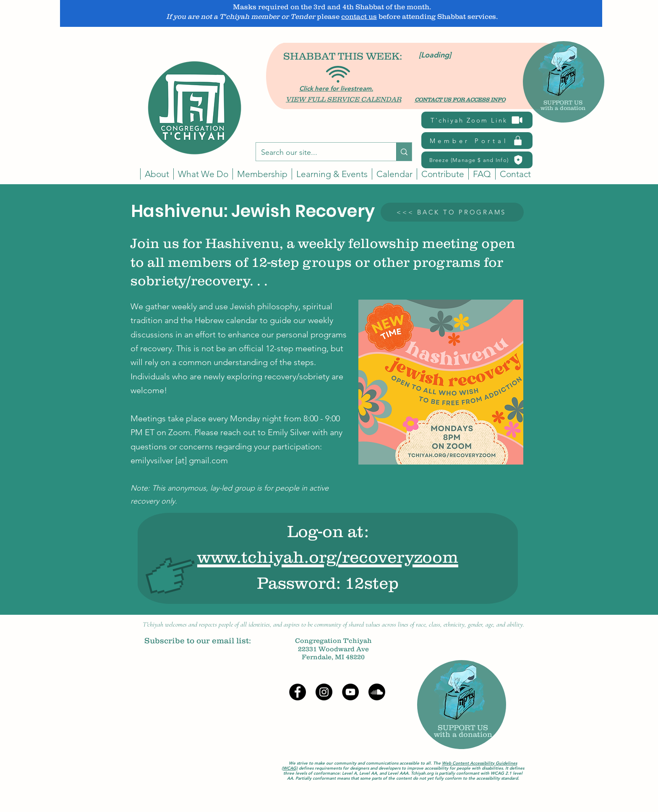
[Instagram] (324, 692)
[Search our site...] (320, 153)
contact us (359, 16)
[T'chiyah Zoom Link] (477, 120)
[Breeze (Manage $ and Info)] (477, 160)
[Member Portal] (477, 141)
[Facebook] (298, 692)
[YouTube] (350, 692)
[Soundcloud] (377, 692)
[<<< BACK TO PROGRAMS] (452, 212)
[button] (394, 174)
